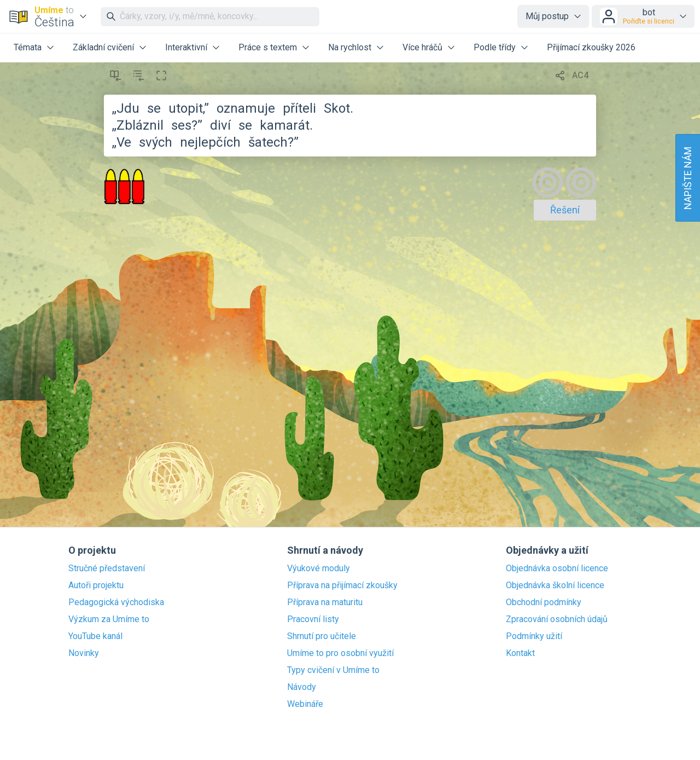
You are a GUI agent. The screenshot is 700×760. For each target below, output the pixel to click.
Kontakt (520, 653)
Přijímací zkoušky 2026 (591, 47)
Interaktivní (186, 47)
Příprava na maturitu (325, 602)
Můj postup (547, 16)
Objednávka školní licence (555, 585)
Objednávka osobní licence (557, 568)
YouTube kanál (95, 636)
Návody (302, 687)
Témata (28, 47)
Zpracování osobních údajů (557, 619)
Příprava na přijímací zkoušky (342, 585)
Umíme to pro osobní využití (340, 653)
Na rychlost (350, 47)
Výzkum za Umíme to (109, 619)
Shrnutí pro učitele (322, 636)
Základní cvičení (103, 47)
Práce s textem (268, 47)
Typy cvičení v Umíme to (333, 670)
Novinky (84, 653)
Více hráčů (422, 47)
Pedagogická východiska (116, 602)
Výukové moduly (319, 568)
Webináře (305, 704)
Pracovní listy (313, 619)
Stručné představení (107, 568)
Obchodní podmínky (544, 602)
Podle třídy (495, 47)
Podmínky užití (534, 636)
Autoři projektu (96, 585)
